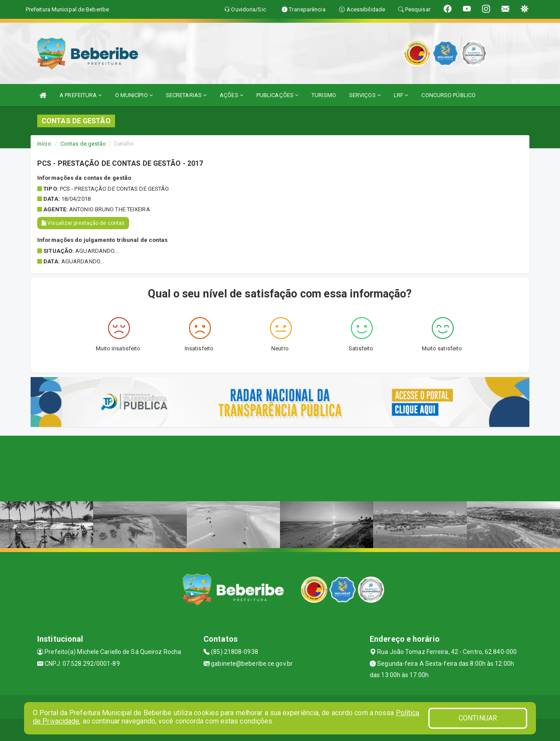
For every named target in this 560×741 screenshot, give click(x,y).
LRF (401, 95)
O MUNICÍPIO (134, 95)
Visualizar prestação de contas (83, 223)
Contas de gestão (83, 144)
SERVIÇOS (365, 95)
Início (44, 144)
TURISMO (324, 95)
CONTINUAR (478, 718)
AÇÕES (231, 95)
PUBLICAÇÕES (277, 95)
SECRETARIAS (186, 95)
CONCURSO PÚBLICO (448, 95)
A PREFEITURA (80, 95)
